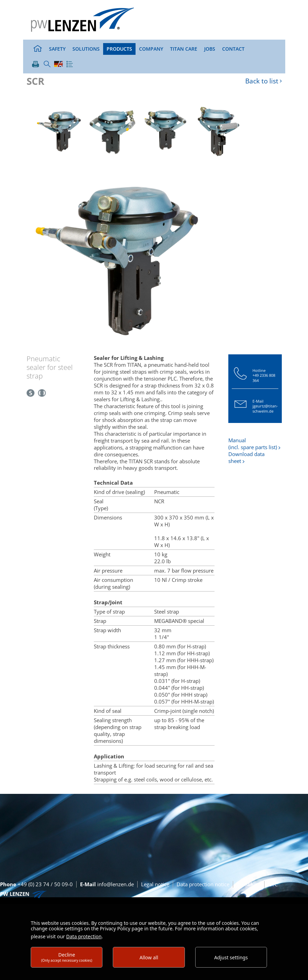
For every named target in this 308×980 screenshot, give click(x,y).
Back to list (262, 81)
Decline (67, 957)
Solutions (86, 49)
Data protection (84, 936)
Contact (233, 49)
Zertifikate (249, 884)
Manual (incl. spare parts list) (253, 444)
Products (119, 49)
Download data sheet (246, 457)
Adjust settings (231, 957)
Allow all (149, 957)
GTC (273, 884)
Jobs (210, 49)
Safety (57, 49)
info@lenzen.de (107, 884)
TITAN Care (184, 49)
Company (151, 49)
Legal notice (155, 884)
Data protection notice (203, 884)
